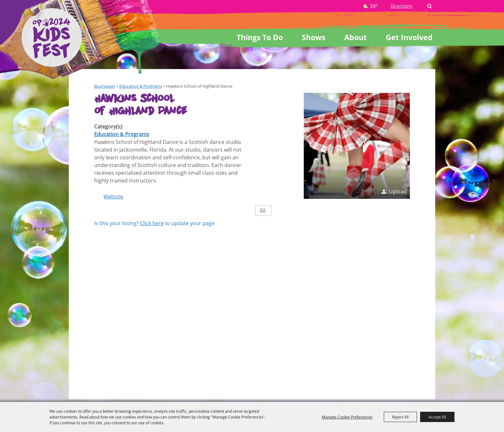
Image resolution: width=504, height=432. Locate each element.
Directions (401, 6)
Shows (314, 37)
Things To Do (260, 37)
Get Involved (409, 37)
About (355, 37)
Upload (398, 191)
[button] (357, 146)
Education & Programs (122, 134)
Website (113, 197)
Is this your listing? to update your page (154, 223)
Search (430, 6)
